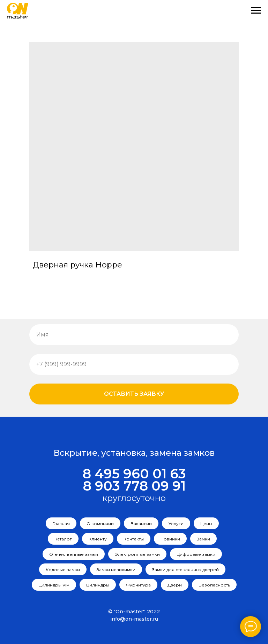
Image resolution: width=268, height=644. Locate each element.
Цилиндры (98, 585)
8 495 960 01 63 (134, 474)
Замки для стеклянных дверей (185, 570)
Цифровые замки (196, 554)
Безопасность (214, 585)
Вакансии (141, 524)
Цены (206, 524)
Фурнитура (138, 585)
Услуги (176, 524)
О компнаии (100, 524)
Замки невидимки (116, 570)
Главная (61, 524)
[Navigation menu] (256, 10)
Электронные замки (137, 554)
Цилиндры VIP (54, 585)
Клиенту (98, 539)
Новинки (170, 539)
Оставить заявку (134, 394)
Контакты (134, 539)
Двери (175, 585)
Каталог (63, 539)
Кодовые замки (63, 570)
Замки (203, 539)
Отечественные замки (74, 554)
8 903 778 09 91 (134, 486)
